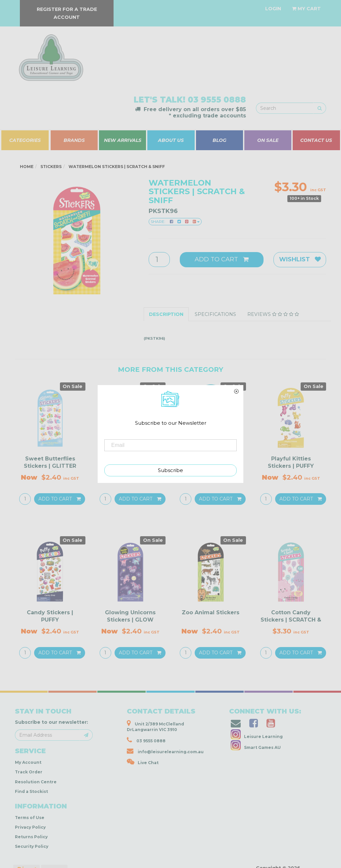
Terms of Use (30, 818)
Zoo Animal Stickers (211, 612)
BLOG (219, 140)
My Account (28, 762)
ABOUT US (171, 140)
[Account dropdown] (273, 9)
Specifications (215, 314)
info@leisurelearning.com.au (165, 751)
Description (166, 314)
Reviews (273, 314)
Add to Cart (222, 259)
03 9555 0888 (217, 100)
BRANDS (74, 140)
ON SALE (268, 140)
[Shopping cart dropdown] (306, 9)
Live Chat (143, 762)
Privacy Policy (30, 827)
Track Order (29, 772)
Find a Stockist (31, 791)
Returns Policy (31, 837)
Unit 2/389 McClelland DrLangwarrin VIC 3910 (155, 726)
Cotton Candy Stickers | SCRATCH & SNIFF (291, 620)
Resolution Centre (36, 782)
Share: (175, 221)
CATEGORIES (25, 140)
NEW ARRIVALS (123, 140)
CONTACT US (316, 140)
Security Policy (32, 846)
